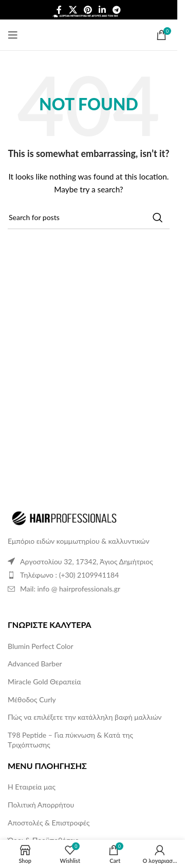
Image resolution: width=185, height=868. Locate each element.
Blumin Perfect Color (41, 646)
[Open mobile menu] (13, 35)
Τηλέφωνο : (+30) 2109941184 (69, 575)
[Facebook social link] (59, 10)
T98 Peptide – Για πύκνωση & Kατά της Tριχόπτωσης (70, 740)
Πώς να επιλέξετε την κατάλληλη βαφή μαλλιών (85, 717)
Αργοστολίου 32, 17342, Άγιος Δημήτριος (87, 561)
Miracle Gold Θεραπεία (44, 682)
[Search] (89, 218)
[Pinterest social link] (88, 10)
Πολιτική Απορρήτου (41, 805)
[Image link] (64, 517)
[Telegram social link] (117, 10)
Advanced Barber (35, 664)
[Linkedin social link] (103, 10)
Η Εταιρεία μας (32, 787)
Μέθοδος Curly (32, 699)
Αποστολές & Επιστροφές (49, 823)
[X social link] (73, 10)
